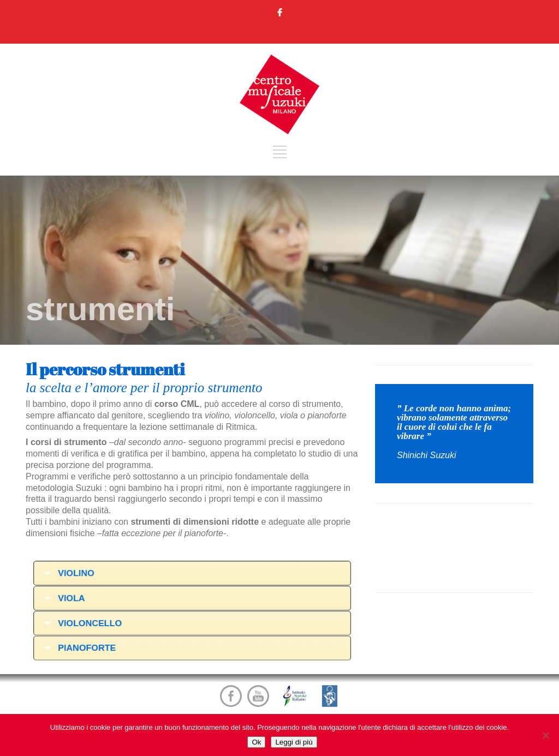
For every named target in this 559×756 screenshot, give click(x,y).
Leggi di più (294, 742)
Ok (256, 742)
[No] (545, 735)
